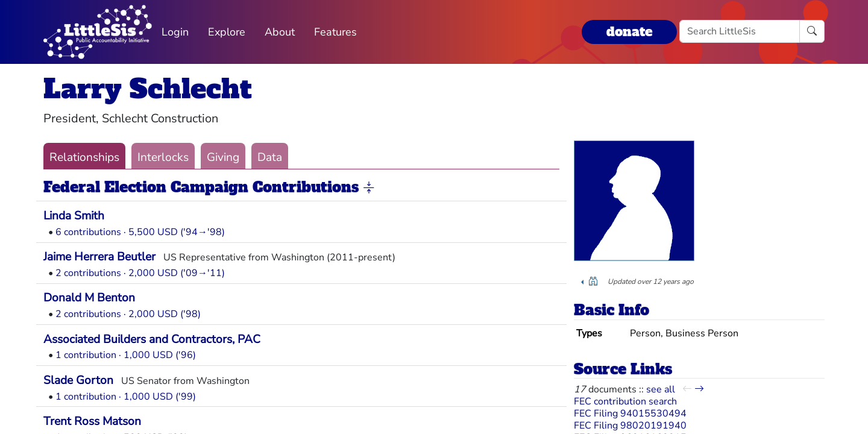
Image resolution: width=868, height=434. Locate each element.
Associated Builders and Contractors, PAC (152, 339)
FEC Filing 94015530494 (630, 414)
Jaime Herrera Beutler (99, 257)
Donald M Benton (89, 298)
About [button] (280, 32)
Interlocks (163, 157)
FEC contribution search (625, 401)
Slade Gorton (78, 380)
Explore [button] (227, 32)
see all (661, 389)
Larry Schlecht (148, 89)
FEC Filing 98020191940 (630, 426)
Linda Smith (74, 216)
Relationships (84, 157)
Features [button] (335, 32)
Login (175, 32)
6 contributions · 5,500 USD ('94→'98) (140, 232)
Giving (223, 157)
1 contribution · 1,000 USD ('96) (126, 355)
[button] (369, 188)
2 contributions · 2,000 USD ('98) (128, 314)
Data (270, 157)
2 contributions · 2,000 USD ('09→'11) (140, 273)
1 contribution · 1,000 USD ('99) (126, 397)
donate (629, 32)
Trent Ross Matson (92, 421)
